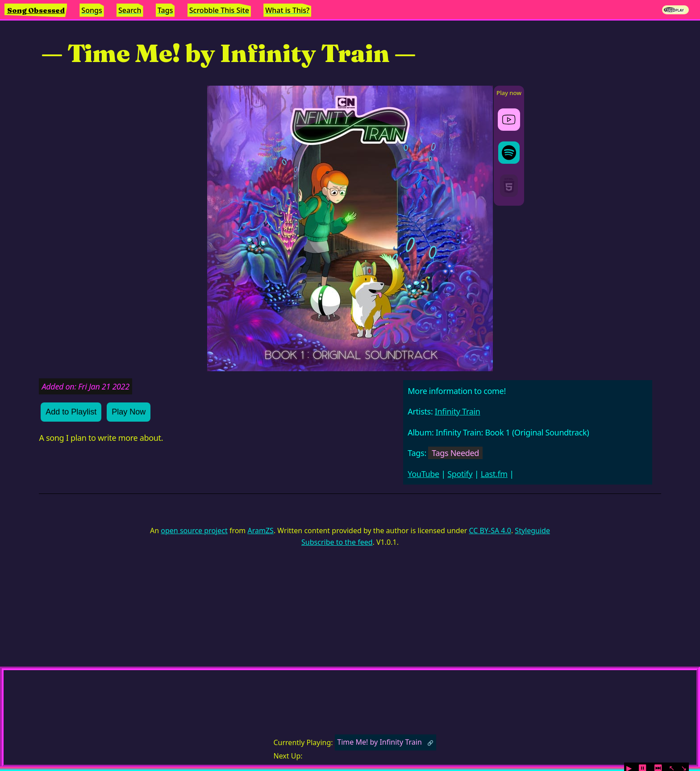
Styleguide (532, 531)
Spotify (460, 474)
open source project (194, 531)
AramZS (261, 531)
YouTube (423, 474)
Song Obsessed (36, 10)
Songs (92, 10)
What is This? (287, 10)
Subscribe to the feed (337, 542)
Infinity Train (458, 411)
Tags (165, 10)
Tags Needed (455, 453)
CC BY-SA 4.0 (490, 531)
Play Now (129, 412)
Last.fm (494, 474)
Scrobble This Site (219, 10)
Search (130, 10)
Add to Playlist (71, 412)
